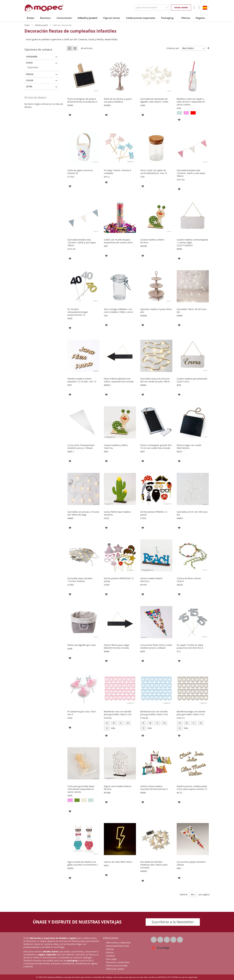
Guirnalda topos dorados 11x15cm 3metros (80, 580)
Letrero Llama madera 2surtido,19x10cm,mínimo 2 (154, 788)
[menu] (117, 18)
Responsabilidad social (117, 946)
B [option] (114, 723)
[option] (179, 113)
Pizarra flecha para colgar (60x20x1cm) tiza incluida (117, 646)
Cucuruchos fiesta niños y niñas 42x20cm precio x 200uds (156, 646)
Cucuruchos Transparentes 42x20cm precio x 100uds (81, 447)
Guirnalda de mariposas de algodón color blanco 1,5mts (154, 100)
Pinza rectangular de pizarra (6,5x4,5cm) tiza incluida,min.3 (82, 100)
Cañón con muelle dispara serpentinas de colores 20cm (118, 241)
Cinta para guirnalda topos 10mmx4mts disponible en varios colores (81, 789)
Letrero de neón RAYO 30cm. (118, 862)
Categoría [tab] (32, 57)
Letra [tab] (29, 86)
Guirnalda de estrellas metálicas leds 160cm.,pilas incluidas (154, 865)
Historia (110, 952)
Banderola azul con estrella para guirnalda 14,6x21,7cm (154, 713)
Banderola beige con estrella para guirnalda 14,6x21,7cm (191, 713)
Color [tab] (30, 80)
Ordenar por (173, 48)
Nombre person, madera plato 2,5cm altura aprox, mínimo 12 (192, 788)
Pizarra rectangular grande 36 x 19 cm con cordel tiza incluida (156, 447)
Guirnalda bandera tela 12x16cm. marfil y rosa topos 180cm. (191, 173)
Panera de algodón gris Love (82, 645)
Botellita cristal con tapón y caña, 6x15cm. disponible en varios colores (191, 102)
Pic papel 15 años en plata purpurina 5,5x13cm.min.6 (190, 646)
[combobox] (152, 7)
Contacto (110, 956)
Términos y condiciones (118, 962)
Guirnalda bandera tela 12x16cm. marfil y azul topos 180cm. (82, 242)
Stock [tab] (29, 63)
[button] (70, 115)
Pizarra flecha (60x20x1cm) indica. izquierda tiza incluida (119, 380)
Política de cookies (115, 969)
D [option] (128, 723)
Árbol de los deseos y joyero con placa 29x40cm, (118, 100)
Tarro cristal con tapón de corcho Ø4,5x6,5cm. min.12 (154, 172)
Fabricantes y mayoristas (118, 943)
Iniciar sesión (181, 7)
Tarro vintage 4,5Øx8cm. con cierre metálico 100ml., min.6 (118, 311)
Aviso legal (111, 959)
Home (27, 25)
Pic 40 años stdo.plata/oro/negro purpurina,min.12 (78, 312)
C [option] (121, 723)
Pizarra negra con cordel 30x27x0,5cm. (189, 447)
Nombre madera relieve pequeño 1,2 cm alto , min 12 (82, 380)
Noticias (110, 949)
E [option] (107, 728)
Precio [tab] (30, 74)
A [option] (107, 723)
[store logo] (44, 8)
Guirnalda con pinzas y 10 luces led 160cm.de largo (83, 513)
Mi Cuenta (194, 7)
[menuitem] (31, 18)
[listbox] (193, 113)
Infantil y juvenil (42, 25)
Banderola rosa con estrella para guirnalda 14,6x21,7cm (118, 713)
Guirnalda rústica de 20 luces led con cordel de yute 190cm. (155, 380)
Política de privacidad (117, 966)
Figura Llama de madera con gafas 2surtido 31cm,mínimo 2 (83, 863)
